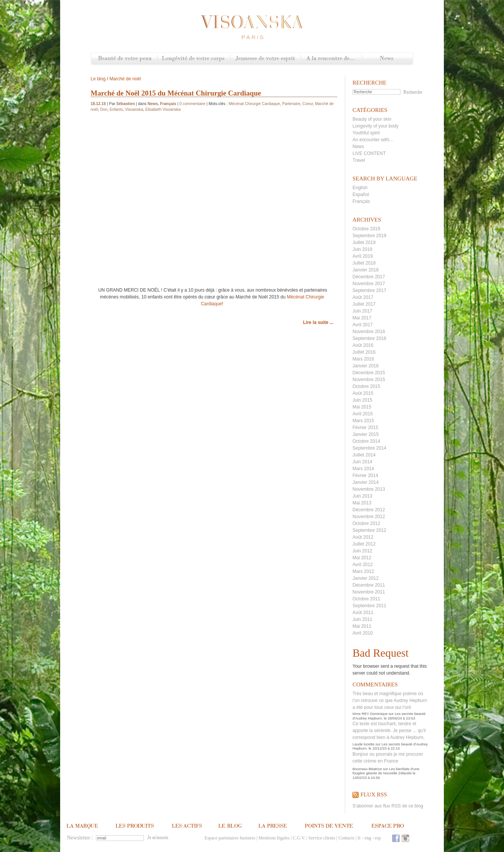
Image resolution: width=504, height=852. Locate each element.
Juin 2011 (362, 619)
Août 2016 (363, 345)
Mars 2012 (363, 571)
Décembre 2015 (369, 373)
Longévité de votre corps (194, 59)
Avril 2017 (363, 325)
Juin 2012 (362, 551)
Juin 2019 (362, 249)
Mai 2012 (362, 558)
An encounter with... (373, 140)
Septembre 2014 (369, 448)
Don (104, 109)
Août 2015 (363, 393)
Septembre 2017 (369, 290)
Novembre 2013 (369, 489)
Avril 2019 (363, 256)
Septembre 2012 (369, 530)
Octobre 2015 (366, 386)
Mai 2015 (362, 407)
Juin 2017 (362, 311)
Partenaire (291, 104)
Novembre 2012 (369, 517)
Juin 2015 (362, 400)
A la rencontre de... (331, 59)
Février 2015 (365, 428)
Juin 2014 (362, 462)
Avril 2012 (363, 565)
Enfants (116, 109)
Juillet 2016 (364, 352)
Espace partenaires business (230, 838)
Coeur (308, 104)
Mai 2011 (362, 626)
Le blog (98, 79)
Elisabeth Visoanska (163, 109)
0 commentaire (192, 104)
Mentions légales (274, 838)
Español (361, 195)
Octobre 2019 (366, 229)
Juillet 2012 (364, 544)
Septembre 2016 (369, 338)
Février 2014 (365, 475)
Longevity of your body (376, 126)
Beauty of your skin (372, 119)
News (387, 59)
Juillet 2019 (364, 243)
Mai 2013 (362, 503)
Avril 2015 (363, 414)
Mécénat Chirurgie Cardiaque (254, 104)
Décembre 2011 (369, 585)
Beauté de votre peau (124, 59)
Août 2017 (363, 297)
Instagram (405, 838)
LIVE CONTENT (369, 153)
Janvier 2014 (366, 482)
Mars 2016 (363, 359)
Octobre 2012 (366, 523)
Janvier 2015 (366, 434)
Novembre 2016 (369, 332)
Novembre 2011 (369, 592)
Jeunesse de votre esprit (265, 59)
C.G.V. (299, 838)
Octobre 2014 (366, 441)
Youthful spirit (366, 133)
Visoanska (134, 109)
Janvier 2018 (366, 270)
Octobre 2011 (366, 599)
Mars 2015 (363, 421)
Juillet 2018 (364, 263)
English (360, 188)
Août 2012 (363, 537)
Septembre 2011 (369, 606)
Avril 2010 (363, 633)
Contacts (346, 838)
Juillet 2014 (364, 455)
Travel (359, 160)
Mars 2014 (363, 469)
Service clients (322, 838)
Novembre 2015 (369, 380)
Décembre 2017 (369, 277)
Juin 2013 (362, 496)
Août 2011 (363, 613)
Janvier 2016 (366, 366)
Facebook (396, 838)
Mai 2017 (362, 318)
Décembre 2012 (369, 510)
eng (368, 838)
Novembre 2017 (369, 284)
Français (361, 201)
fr (359, 838)
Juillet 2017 (364, 304)
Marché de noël (125, 79)
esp (378, 838)
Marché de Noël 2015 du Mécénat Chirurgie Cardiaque (176, 93)
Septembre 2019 (369, 236)
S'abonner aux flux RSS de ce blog (388, 806)
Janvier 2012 (366, 578)
